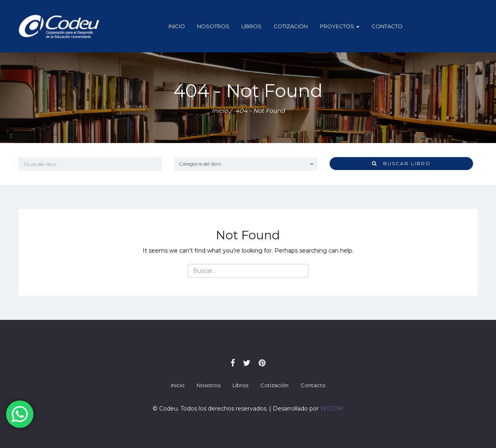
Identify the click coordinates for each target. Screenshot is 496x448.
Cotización (291, 26)
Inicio (177, 26)
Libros (251, 26)
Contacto (387, 26)
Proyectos (340, 26)
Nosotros (213, 26)
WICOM (332, 409)
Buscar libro (401, 163)
